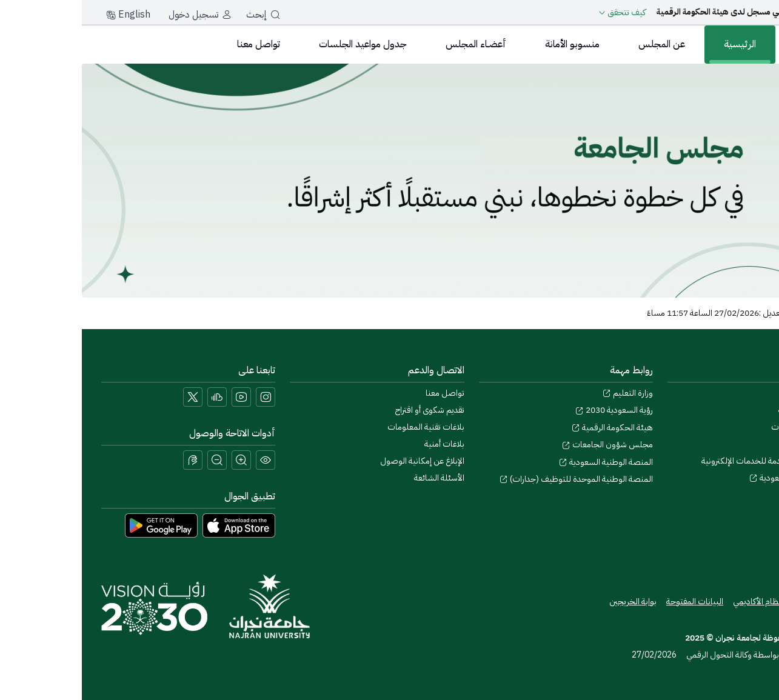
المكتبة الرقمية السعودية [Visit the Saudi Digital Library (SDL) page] (714, 478)
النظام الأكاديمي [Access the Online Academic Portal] (677, 602)
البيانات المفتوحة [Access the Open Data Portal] (613, 602)
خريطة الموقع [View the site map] (737, 602)
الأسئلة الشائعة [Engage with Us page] (357, 478)
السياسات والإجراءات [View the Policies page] (724, 427)
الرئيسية (658, 44)
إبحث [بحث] (181, 15)
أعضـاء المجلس (394, 44)
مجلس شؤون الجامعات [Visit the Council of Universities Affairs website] (526, 445)
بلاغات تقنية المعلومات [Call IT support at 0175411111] (344, 427)
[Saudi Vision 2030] (72, 608)
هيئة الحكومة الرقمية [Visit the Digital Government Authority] (530, 428)
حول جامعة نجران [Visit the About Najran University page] (730, 393)
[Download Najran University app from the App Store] (157, 525)
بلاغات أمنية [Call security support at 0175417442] (363, 444)
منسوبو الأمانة (490, 44)
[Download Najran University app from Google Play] (79, 525)
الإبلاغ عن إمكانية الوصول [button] (340, 461)
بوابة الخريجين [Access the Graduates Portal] (551, 602)
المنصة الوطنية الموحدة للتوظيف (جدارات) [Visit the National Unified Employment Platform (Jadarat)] (494, 479)
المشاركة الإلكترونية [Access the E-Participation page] (728, 410)
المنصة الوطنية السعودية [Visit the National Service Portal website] (524, 462)
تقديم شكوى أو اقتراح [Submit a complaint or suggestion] (348, 410)
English (46, 15)
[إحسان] (746, 264)
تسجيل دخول (112, 15)
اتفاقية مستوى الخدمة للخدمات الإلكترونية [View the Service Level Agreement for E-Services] (690, 461)
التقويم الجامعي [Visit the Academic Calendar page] (734, 444)
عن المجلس (580, 44)
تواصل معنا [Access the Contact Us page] (363, 393)
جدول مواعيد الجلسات (281, 44)
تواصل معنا (177, 44)
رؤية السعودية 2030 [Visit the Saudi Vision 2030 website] (532, 410)
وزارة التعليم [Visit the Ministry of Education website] (546, 393)
